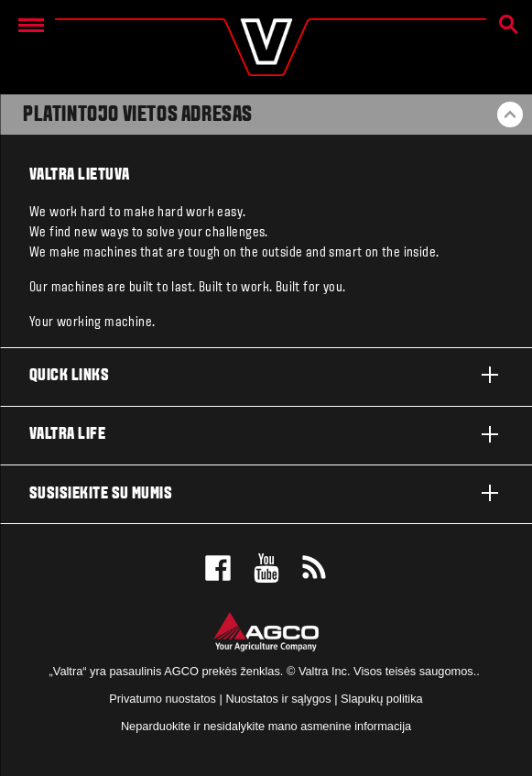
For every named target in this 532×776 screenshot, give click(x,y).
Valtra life (266, 434)
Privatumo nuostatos (163, 699)
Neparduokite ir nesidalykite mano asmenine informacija (266, 726)
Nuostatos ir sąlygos (278, 699)
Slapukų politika (382, 699)
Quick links (266, 375)
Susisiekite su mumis (266, 493)
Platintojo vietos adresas (138, 115)
